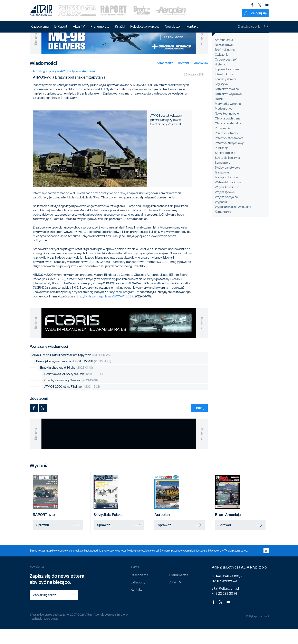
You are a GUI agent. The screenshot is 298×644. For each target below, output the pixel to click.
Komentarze (165, 78)
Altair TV (79, 26)
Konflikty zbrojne (226, 94)
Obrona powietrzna (228, 134)
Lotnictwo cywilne (227, 104)
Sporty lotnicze (225, 168)
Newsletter (173, 26)
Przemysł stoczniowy (229, 153)
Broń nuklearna (225, 65)
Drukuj (199, 423)
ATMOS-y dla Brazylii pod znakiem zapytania (71, 370)
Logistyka (221, 99)
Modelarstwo (224, 124)
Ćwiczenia (222, 70)
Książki (120, 26)
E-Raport (61, 26)
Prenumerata (179, 590)
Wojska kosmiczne (227, 202)
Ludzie (219, 114)
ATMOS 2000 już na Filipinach (72, 402)
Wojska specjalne (226, 212)
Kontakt (192, 26)
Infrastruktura (224, 89)
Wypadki (221, 217)
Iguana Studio (51, 634)
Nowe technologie (227, 129)
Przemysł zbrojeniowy (229, 158)
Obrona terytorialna (228, 138)
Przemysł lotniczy (227, 148)
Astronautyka (224, 55)
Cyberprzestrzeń (226, 75)
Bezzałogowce (225, 60)
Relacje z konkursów (145, 26)
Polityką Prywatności (116, 566)
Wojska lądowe (225, 207)
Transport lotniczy (227, 193)
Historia (220, 80)
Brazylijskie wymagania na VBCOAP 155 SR (105, 312)
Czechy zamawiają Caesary (71, 396)
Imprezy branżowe (227, 84)
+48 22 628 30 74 (224, 609)
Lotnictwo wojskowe (228, 109)
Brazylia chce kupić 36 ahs (67, 383)
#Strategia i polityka (46, 86)
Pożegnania (223, 143)
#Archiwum (90, 86)
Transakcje (222, 188)
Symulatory (223, 178)
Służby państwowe (227, 183)
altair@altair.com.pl (225, 604)
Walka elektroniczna (228, 197)
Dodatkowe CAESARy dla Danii (74, 389)
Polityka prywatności (256, 632)
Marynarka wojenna (228, 119)
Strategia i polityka (227, 173)
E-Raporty (138, 597)
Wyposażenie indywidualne (233, 222)
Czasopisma (40, 26)
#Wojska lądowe (71, 86)
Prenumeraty (100, 26)
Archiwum (201, 78)
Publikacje (222, 163)
